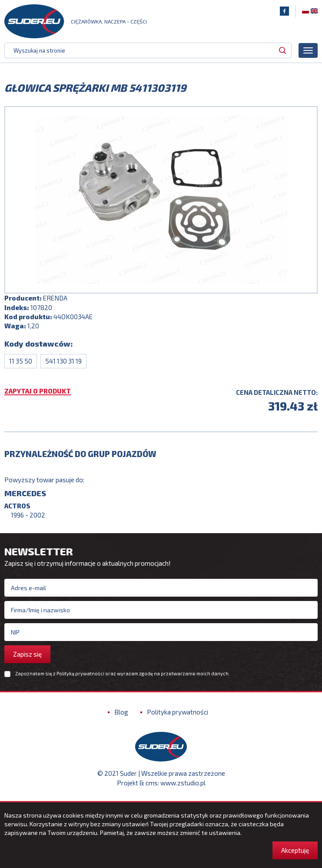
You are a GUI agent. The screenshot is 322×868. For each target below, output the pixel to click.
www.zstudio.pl (183, 783)
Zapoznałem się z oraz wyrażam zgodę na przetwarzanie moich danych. (123, 674)
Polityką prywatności (80, 673)
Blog (121, 712)
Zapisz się (27, 654)
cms (152, 783)
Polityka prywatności (178, 712)
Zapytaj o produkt (38, 391)
